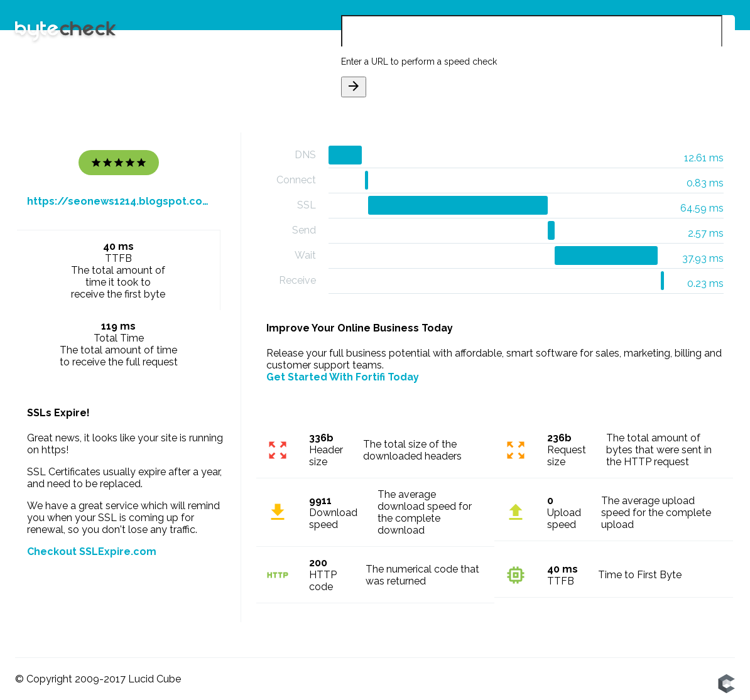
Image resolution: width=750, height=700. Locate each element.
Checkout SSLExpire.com (92, 552)
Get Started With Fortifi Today (343, 377)
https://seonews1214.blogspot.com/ (119, 201)
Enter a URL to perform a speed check (419, 62)
